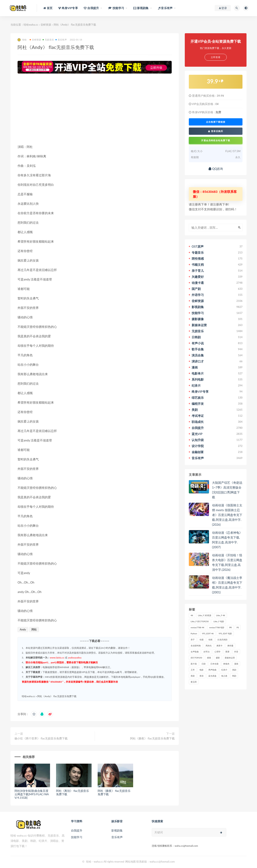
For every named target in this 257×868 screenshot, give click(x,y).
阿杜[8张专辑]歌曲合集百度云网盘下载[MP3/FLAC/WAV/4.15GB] (32, 794)
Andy (23, 629)
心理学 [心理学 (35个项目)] (217, 652)
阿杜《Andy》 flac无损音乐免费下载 (57, 696)
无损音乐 (48, 40)
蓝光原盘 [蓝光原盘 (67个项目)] (212, 676)
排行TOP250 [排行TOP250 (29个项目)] (196, 658)
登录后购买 (216, 131)
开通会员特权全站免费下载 (216, 140)
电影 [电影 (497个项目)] (202, 670)
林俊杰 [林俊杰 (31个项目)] (226, 664)
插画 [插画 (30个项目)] (209, 658)
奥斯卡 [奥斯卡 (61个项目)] (219, 646)
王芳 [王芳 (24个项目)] (193, 670)
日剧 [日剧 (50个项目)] (204, 664)
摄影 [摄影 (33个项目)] (218, 658)
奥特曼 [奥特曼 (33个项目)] (230, 646)
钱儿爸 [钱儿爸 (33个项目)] (224, 676)
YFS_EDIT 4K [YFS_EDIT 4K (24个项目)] (208, 633)
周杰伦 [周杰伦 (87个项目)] (209, 646)
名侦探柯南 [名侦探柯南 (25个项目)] (196, 646)
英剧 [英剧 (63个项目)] (193, 676)
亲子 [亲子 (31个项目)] (193, 640)
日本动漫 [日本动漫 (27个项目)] (214, 664)
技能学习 (77, 837)
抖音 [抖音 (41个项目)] (236, 652)
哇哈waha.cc (31, 25)
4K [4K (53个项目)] (192, 615)
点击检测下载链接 (216, 122)
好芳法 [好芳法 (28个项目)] (207, 652)
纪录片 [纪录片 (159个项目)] (224, 670)
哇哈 (22, 40)
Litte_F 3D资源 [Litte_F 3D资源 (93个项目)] (205, 615)
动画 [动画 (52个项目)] (210, 640)
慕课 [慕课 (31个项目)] (227, 652)
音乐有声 (61, 40)
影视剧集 (117, 830)
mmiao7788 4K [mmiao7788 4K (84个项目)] (197, 627)
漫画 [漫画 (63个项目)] (236, 664)
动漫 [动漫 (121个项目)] (202, 640)
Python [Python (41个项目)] (194, 633)
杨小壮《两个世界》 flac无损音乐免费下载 (41, 738)
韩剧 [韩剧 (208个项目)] (234, 676)
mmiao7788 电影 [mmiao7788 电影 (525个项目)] (217, 627)
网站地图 (131, 862)
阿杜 (34, 629)
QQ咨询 (216, 169)
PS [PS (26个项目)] (238, 627)
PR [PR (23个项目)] (230, 627)
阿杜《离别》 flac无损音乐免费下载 (72, 792)
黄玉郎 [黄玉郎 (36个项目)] (194, 682)
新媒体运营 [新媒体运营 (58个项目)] (230, 658)
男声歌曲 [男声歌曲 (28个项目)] (212, 670)
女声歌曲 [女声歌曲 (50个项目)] (195, 652)
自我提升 (77, 830)
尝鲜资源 (46, 25)
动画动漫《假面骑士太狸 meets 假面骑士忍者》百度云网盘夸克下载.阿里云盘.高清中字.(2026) (227, 515)
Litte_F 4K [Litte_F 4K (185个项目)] (221, 615)
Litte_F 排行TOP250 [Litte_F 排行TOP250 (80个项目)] (200, 621)
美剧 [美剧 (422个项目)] (234, 670)
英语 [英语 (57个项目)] (202, 676)
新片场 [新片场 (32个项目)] (194, 664)
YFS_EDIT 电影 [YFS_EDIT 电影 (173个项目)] (225, 633)
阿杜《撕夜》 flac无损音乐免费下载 (152, 738)
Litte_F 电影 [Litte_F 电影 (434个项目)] (219, 621)
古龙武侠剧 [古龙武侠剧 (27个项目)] (222, 640)
